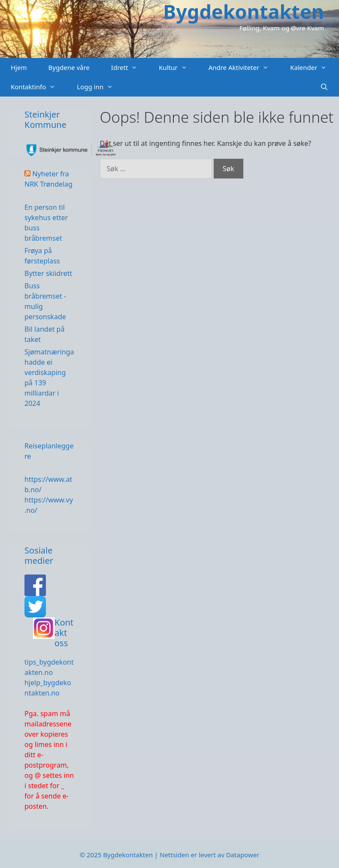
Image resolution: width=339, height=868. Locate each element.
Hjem (19, 67)
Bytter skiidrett (48, 273)
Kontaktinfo (38, 87)
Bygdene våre (69, 67)
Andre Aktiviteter (244, 68)
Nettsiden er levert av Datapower (209, 855)
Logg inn (100, 87)
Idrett (130, 68)
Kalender (314, 68)
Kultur (178, 68)
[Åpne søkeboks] (324, 87)
